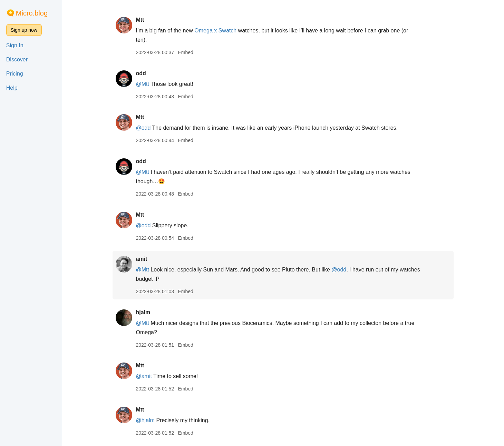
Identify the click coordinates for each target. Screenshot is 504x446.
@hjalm (145, 420)
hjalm (143, 312)
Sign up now (24, 30)
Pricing (15, 74)
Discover (17, 60)
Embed (185, 52)
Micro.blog (32, 13)
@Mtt (142, 84)
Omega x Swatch (215, 31)
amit (141, 259)
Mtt (140, 20)
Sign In (15, 45)
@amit (144, 376)
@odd (143, 128)
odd (141, 73)
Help (12, 88)
